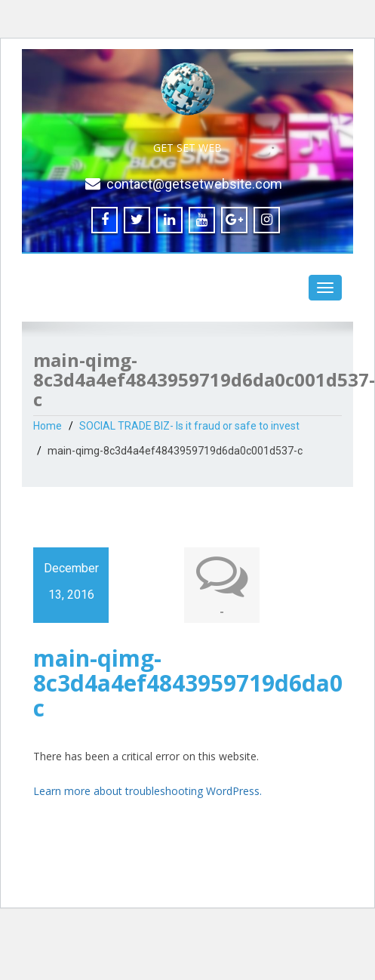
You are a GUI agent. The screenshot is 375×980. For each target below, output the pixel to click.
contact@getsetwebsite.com (194, 184)
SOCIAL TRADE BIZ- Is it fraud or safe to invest (189, 426)
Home (48, 426)
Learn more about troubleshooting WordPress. (148, 791)
